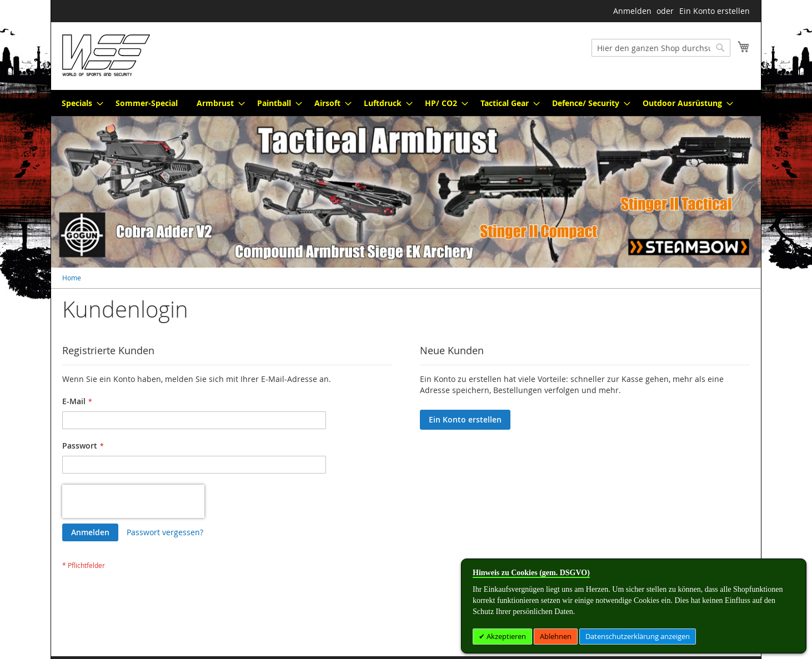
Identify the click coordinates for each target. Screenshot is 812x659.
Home (72, 278)
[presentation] (133, 501)
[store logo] (106, 55)
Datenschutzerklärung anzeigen (638, 636)
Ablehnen (556, 636)
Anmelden (632, 11)
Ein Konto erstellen (715, 11)
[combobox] (661, 48)
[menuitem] (79, 103)
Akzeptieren (505, 636)
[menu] (406, 103)
